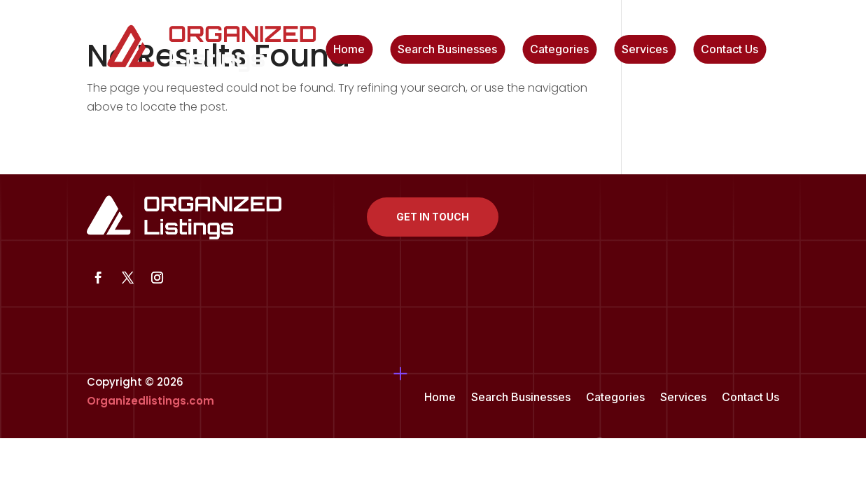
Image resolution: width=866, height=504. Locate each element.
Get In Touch (433, 217)
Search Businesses (447, 50)
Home (349, 50)
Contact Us (729, 50)
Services (645, 50)
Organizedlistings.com (151, 401)
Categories (559, 50)
